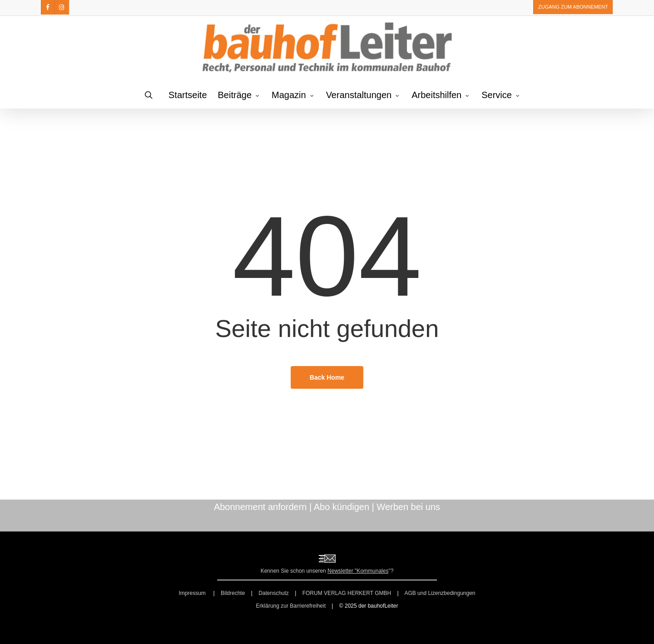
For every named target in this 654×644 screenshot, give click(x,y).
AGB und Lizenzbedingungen (440, 593)
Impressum (193, 593)
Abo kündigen (342, 507)
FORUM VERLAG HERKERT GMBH (347, 593)
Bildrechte (233, 593)
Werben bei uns (408, 507)
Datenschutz (274, 593)
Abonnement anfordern (260, 507)
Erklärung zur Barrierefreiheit (291, 606)
